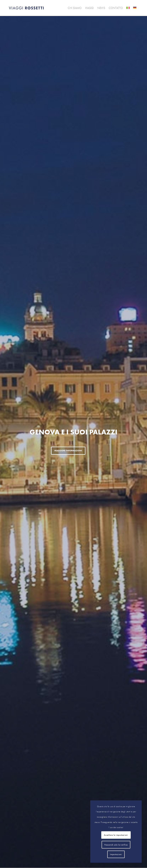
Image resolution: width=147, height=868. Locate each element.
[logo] (26, 8)
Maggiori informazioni (46, 451)
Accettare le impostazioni (116, 835)
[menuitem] (75, 8)
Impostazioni (116, 854)
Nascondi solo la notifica (116, 845)
